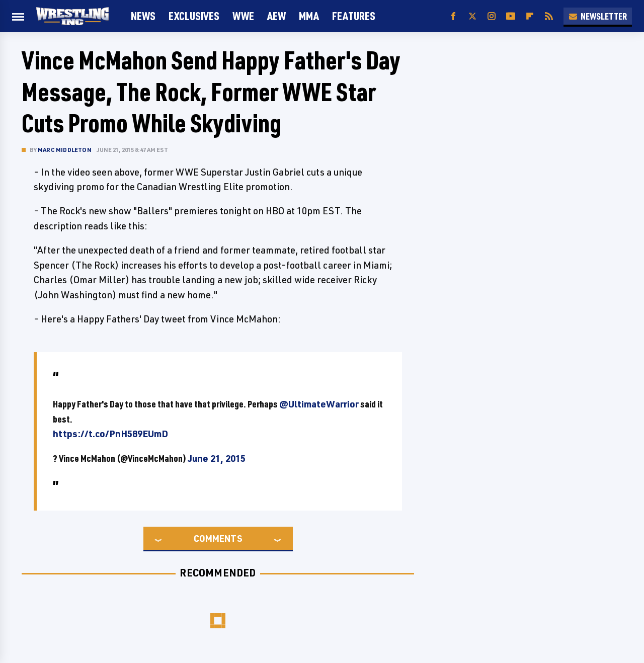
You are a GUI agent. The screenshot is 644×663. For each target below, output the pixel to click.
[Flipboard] (530, 16)
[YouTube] (511, 16)
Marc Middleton (65, 150)
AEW (276, 16)
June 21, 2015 (217, 458)
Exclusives (194, 16)
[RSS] (549, 16)
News (143, 16)
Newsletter (598, 16)
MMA (309, 16)
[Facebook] (453, 16)
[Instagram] (492, 16)
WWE (243, 16)
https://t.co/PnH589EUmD (110, 434)
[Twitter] (472, 16)
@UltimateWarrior (319, 404)
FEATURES (354, 16)
